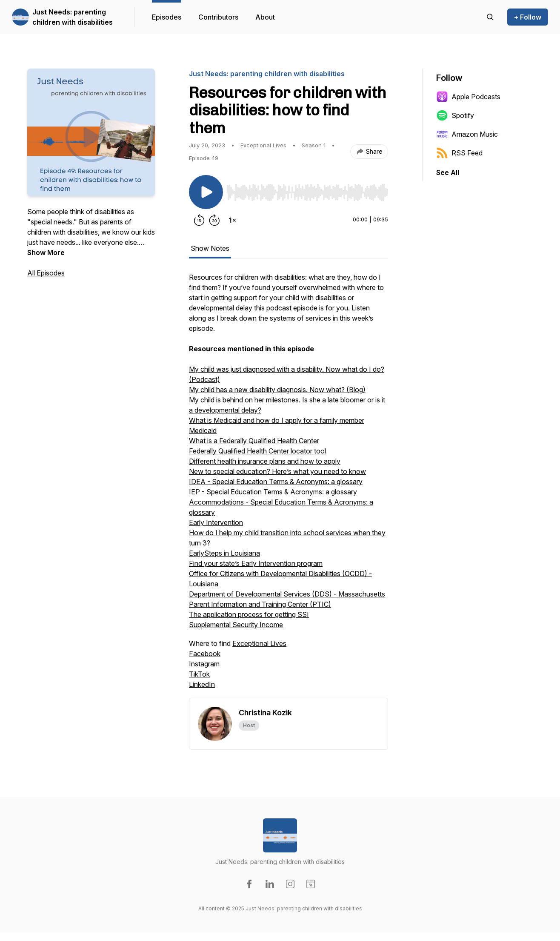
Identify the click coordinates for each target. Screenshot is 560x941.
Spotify (455, 115)
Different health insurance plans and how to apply (265, 461)
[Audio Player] (307, 190)
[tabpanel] (289, 485)
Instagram (204, 664)
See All (448, 172)
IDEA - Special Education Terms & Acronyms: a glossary (276, 482)
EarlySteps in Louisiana (224, 553)
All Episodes (46, 273)
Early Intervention (216, 522)
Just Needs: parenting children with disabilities (73, 17)
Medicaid (203, 430)
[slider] (307, 192)
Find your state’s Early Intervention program (256, 563)
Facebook (205, 654)
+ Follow (528, 17)
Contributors (218, 17)
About (265, 17)
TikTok (199, 674)
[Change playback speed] (232, 220)
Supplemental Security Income (236, 625)
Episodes (167, 17)
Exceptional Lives (259, 643)
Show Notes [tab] (210, 248)
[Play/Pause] (206, 192)
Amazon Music (467, 134)
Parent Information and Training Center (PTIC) (260, 604)
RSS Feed (459, 153)
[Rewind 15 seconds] (199, 220)
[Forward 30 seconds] (214, 220)
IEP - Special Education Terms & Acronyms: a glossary (273, 492)
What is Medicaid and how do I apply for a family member (277, 420)
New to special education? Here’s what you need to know (277, 471)
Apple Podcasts (468, 97)
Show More (46, 252)
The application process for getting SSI (249, 614)
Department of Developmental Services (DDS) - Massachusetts (287, 594)
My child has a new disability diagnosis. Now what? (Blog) (277, 390)
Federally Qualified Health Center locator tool (257, 451)
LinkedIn (202, 684)
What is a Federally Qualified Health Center (254, 441)
